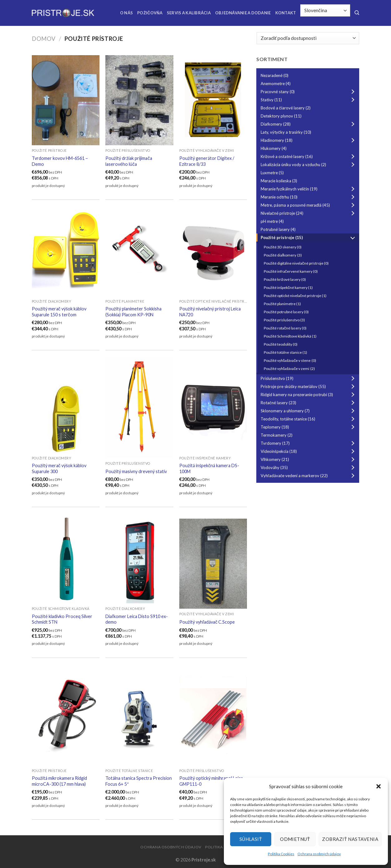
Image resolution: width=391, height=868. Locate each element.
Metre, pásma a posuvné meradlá (309, 205)
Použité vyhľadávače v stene (290, 360)
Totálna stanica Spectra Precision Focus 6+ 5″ (139, 781)
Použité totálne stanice (285, 352)
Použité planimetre (282, 304)
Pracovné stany (309, 92)
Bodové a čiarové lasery (286, 108)
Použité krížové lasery (285, 279)
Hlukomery (274, 148)
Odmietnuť (295, 839)
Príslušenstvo (309, 378)
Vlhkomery (309, 459)
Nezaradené (275, 75)
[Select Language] (325, 10)
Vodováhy (309, 468)
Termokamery (277, 435)
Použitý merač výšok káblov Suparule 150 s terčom (59, 312)
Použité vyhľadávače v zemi (289, 369)
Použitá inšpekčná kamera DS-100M (209, 468)
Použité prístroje (309, 237)
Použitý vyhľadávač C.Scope (207, 622)
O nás (126, 13)
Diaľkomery (309, 124)
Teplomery (309, 427)
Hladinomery (309, 140)
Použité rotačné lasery (285, 328)
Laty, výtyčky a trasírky (286, 132)
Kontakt (286, 13)
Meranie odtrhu (309, 197)
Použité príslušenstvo (284, 320)
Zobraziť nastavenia (350, 839)
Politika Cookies (281, 854)
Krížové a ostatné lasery (309, 156)
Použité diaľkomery (283, 255)
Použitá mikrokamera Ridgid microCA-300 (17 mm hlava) (59, 781)
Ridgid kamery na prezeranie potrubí (309, 395)
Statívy (309, 100)
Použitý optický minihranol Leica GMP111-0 (211, 781)
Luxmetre (272, 173)
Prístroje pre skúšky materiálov (309, 386)
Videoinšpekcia (309, 451)
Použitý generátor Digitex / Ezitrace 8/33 (207, 161)
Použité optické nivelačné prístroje (295, 296)
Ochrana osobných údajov (319, 854)
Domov (44, 39)
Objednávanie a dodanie (243, 13)
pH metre (272, 221)
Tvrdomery (309, 443)
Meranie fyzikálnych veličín (309, 189)
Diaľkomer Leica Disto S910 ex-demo (136, 619)
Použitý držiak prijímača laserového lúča (129, 161)
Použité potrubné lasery (286, 312)
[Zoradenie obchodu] (308, 38)
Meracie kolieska (279, 181)
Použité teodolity (281, 344)
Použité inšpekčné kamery (288, 288)
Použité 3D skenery (283, 247)
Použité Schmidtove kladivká (290, 336)
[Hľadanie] (357, 13)
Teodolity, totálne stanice (309, 419)
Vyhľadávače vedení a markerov (309, 476)
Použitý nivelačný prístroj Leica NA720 (210, 312)
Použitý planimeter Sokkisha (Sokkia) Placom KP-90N (133, 312)
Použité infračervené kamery (291, 271)
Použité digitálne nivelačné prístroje (296, 263)
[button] (379, 786)
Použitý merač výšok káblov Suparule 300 (59, 468)
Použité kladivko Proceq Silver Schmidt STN (62, 619)
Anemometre (276, 84)
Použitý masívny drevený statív (136, 471)
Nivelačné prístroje (309, 213)
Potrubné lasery (278, 229)
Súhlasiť (251, 839)
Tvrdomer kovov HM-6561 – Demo (60, 161)
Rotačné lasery (309, 403)
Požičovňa (150, 13)
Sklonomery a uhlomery (309, 411)
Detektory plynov (281, 116)
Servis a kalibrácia (189, 13)
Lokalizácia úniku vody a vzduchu (309, 165)
